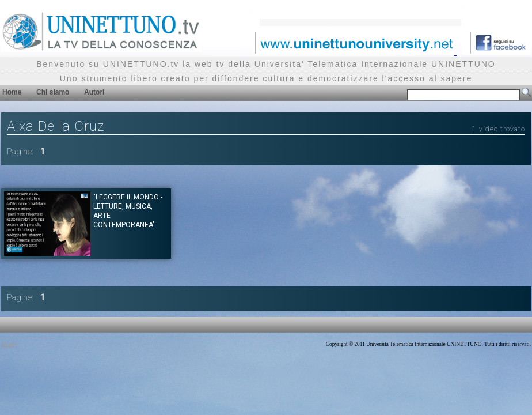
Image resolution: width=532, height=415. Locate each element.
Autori (94, 92)
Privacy (9, 344)
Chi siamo (53, 92)
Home (12, 92)
